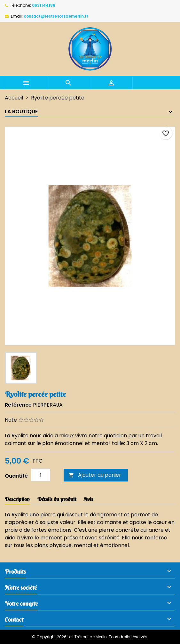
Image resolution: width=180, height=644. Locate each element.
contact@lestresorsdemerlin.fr (56, 16)
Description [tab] (17, 499)
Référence (18, 405)
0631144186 (44, 5)
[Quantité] (41, 475)
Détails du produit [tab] (57, 499)
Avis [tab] (88, 499)
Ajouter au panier (95, 475)
